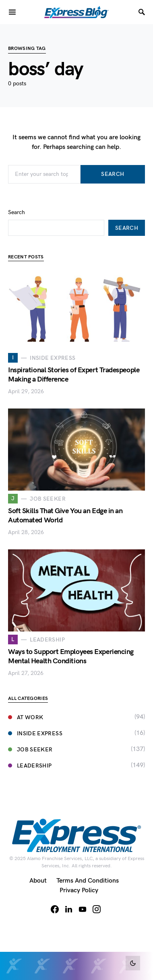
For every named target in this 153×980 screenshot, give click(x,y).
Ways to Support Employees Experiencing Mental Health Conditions (71, 656)
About (38, 881)
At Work (26, 717)
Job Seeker (30, 750)
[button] (133, 963)
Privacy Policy (79, 890)
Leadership (30, 766)
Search (113, 174)
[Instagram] (97, 909)
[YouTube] (83, 909)
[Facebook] (55, 909)
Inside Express (35, 733)
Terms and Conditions (88, 881)
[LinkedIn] (69, 909)
